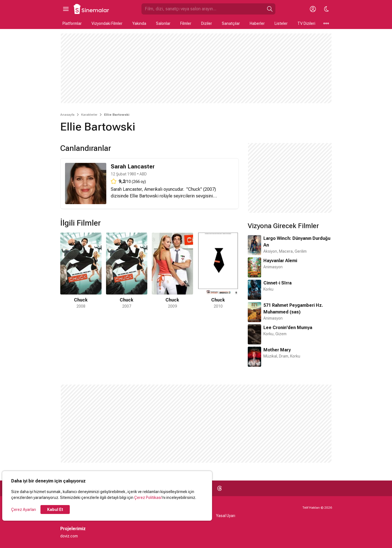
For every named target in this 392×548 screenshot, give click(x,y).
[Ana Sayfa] (92, 9)
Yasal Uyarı (226, 516)
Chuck (194, 189)
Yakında (139, 23)
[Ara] (270, 9)
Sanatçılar (231, 23)
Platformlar (72, 23)
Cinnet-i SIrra (277, 283)
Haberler (257, 23)
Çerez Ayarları (24, 510)
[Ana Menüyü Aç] (66, 9)
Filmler (186, 23)
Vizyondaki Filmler (107, 23)
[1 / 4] (81, 271)
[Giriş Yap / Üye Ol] (313, 9)
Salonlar (163, 23)
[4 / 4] (218, 271)
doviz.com (69, 536)
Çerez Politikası (148, 498)
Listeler (281, 23)
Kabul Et (55, 510)
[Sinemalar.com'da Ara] (203, 9)
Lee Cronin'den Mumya (288, 328)
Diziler (207, 23)
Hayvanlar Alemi (280, 261)
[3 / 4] (172, 271)
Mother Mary (277, 350)
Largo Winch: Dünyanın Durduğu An (297, 242)
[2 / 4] (127, 271)
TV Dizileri (306, 23)
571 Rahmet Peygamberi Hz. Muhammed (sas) (293, 309)
